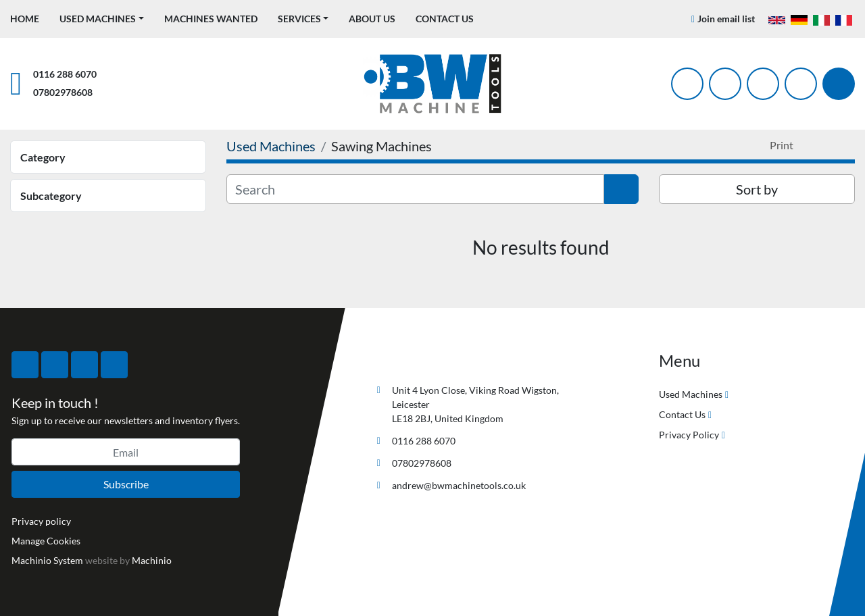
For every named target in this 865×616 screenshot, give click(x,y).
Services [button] (299, 19)
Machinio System (47, 560)
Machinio (152, 560)
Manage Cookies (46, 541)
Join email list (726, 19)
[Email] (126, 452)
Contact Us (445, 19)
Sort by (757, 189)
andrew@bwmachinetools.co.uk (459, 485)
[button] (102, 19)
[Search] (839, 84)
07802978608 (63, 92)
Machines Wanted (211, 19)
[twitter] (725, 84)
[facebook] (687, 84)
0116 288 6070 (65, 74)
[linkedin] (801, 84)
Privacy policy (41, 521)
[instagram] (763, 84)
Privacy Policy (689, 435)
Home (25, 19)
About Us (372, 19)
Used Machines (98, 19)
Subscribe (126, 484)
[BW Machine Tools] (415, 358)
